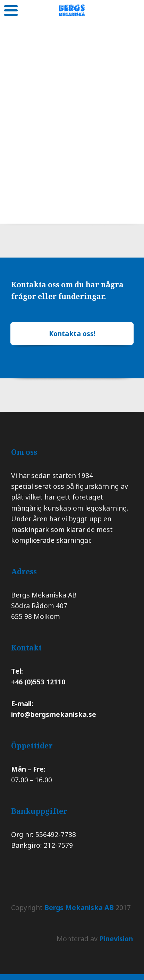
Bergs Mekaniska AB (79, 907)
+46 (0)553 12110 (39, 682)
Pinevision (116, 939)
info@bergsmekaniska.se (54, 714)
